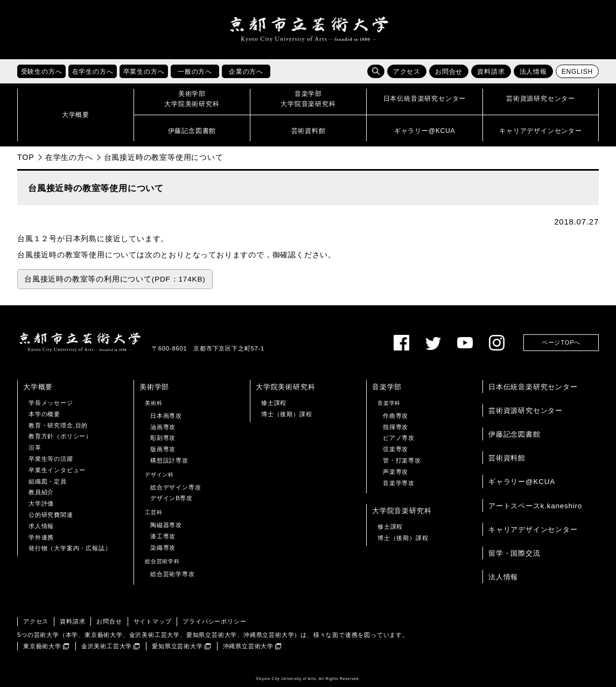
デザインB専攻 (171, 498)
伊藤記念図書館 (514, 434)
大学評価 (41, 503)
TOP (26, 157)
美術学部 (154, 387)
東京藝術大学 (42, 646)
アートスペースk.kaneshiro (535, 506)
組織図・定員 (48, 481)
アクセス (407, 72)
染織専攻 (163, 548)
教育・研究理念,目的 (58, 425)
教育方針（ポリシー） (60, 436)
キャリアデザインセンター (533, 530)
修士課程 (274, 403)
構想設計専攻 (169, 460)
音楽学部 (387, 387)
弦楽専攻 (395, 449)
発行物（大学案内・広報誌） (70, 548)
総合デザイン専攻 (176, 487)
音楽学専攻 (399, 483)
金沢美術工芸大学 (107, 646)
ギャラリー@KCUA (522, 482)
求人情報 (41, 526)
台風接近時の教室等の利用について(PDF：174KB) (115, 279)
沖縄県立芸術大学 (248, 646)
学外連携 (41, 537)
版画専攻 (163, 449)
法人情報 (533, 72)
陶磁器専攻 (166, 525)
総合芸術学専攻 (173, 574)
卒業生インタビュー (57, 470)
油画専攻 (163, 427)
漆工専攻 (163, 536)
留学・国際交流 (514, 553)
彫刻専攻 (163, 438)
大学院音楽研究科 (402, 511)
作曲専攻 (395, 416)
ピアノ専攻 (399, 438)
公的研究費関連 (51, 515)
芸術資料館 (507, 458)
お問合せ (449, 72)
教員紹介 (41, 492)
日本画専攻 (166, 416)
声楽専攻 (395, 472)
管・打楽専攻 (402, 460)
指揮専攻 (395, 427)
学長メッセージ (51, 403)
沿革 (35, 447)
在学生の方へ (69, 157)
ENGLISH (577, 72)
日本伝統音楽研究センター (533, 387)
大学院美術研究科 (285, 387)
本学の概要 (44, 414)
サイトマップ (153, 621)
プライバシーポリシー (214, 621)
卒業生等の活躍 (51, 459)
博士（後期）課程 (286, 414)
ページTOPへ (561, 342)
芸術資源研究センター (526, 411)
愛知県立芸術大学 (177, 646)
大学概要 (38, 387)
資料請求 (491, 72)
